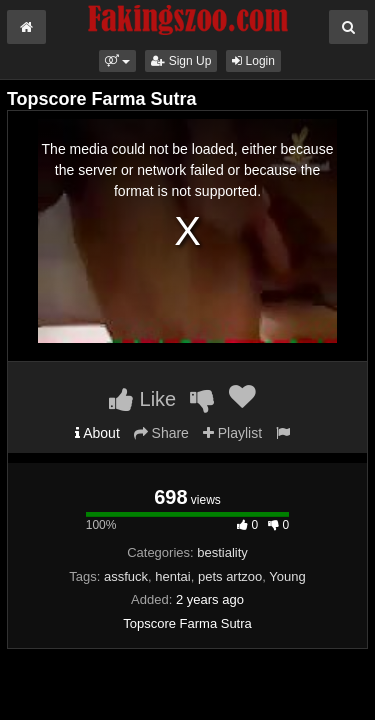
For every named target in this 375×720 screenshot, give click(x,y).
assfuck (126, 576)
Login (253, 61)
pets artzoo (230, 576)
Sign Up (181, 61)
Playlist (232, 433)
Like (142, 399)
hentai (172, 576)
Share (161, 433)
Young (287, 576)
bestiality (222, 552)
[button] (117, 61)
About (97, 433)
